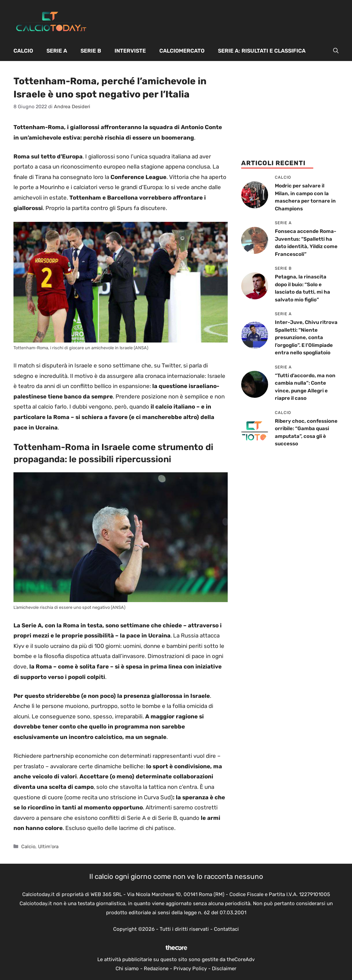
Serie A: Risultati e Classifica (262, 51)
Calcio (23, 51)
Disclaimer (224, 969)
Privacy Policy (190, 969)
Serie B (91, 51)
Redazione (156, 969)
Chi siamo (127, 969)
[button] (336, 51)
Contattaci (226, 929)
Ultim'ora (48, 847)
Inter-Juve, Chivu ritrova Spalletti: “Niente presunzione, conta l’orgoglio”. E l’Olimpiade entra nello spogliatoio (306, 337)
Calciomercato (182, 51)
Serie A (57, 51)
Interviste (130, 51)
